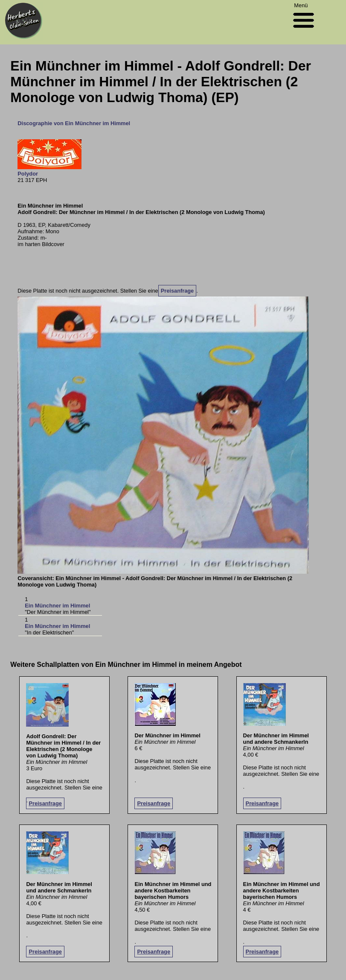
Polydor (28, 174)
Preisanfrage (177, 291)
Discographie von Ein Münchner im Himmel (74, 123)
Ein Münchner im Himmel (57, 606)
